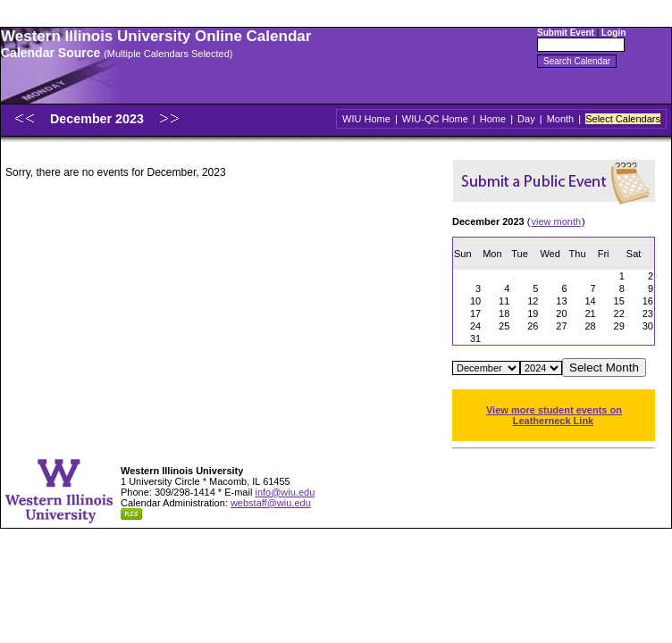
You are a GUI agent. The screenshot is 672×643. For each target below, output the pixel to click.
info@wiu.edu (285, 492)
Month (561, 119)
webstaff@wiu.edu (271, 503)
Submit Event (566, 33)
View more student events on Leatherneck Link (554, 415)
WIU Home (366, 119)
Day (526, 119)
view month (556, 221)
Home (493, 119)
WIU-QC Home (435, 119)
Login (613, 33)
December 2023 (99, 119)
